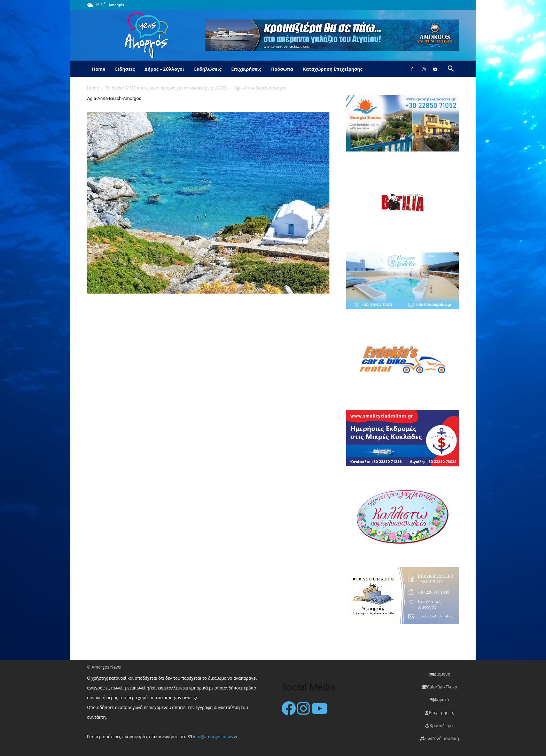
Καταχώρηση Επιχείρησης (333, 69)
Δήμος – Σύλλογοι (164, 69)
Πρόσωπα (282, 69)
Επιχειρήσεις (246, 69)
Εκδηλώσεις (208, 69)
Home (99, 69)
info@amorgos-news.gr (215, 737)
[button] (451, 69)
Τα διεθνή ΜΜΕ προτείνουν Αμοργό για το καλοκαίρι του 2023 (167, 88)
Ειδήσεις (125, 69)
